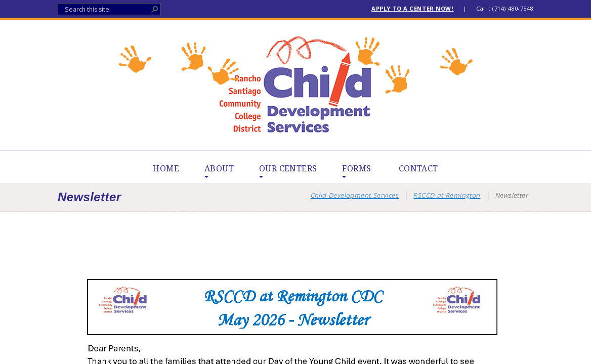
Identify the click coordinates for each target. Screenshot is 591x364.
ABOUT (219, 169)
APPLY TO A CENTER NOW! (412, 8)
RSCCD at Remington (447, 195)
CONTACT (418, 169)
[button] (155, 9)
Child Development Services (296, 85)
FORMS (356, 169)
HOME (166, 169)
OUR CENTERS (288, 169)
